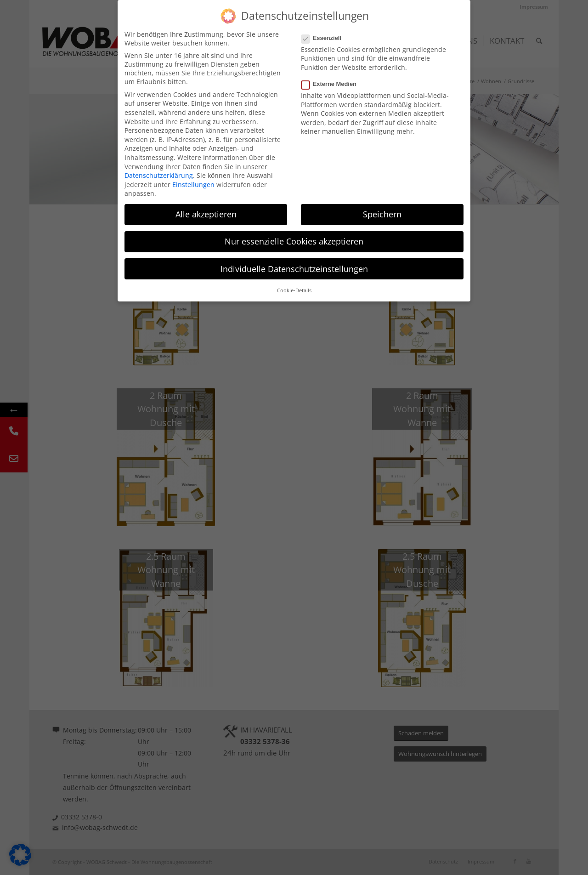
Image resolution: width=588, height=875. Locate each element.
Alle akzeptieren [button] (206, 214)
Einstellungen (193, 185)
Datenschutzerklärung (159, 175)
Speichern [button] (382, 214)
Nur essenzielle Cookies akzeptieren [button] (294, 241)
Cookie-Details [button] (294, 290)
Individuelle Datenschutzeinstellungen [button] (294, 269)
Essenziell (325, 38)
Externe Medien (333, 84)
